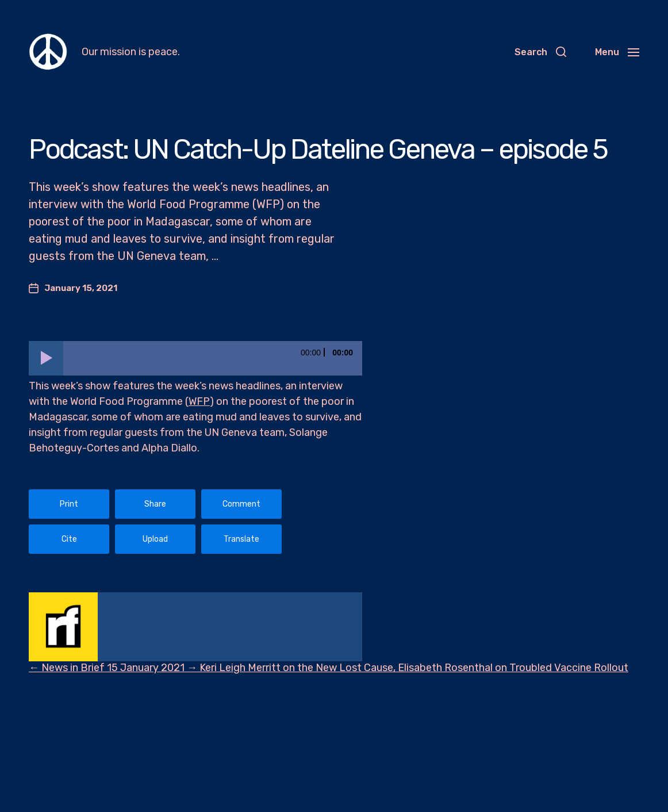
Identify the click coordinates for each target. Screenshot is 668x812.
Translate (241, 539)
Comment (241, 504)
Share (155, 504)
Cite (69, 539)
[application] (195, 358)
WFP (199, 401)
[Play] (46, 358)
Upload (155, 539)
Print (69, 504)
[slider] (213, 358)
